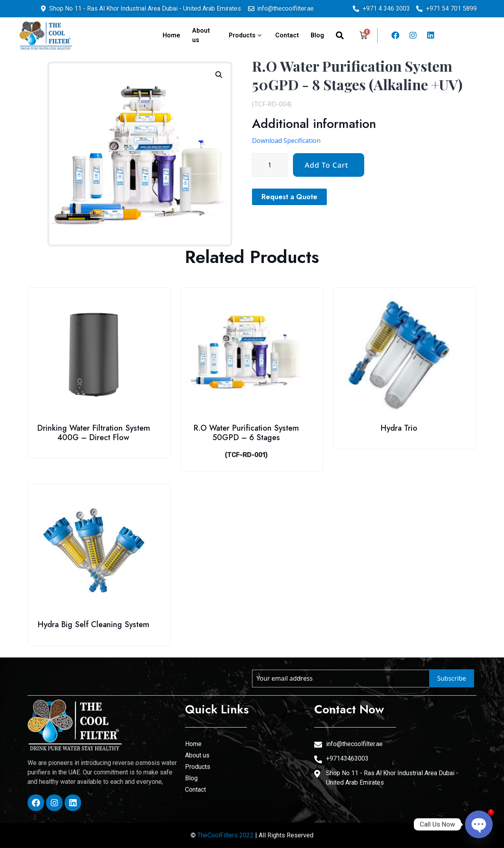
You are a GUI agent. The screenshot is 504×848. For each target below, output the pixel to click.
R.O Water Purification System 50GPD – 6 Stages (246, 433)
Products (245, 35)
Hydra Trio (399, 428)
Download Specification (362, 141)
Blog (317, 35)
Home (171, 35)
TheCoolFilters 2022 (225, 835)
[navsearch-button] (340, 35)
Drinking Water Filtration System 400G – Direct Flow (94, 433)
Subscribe (451, 678)
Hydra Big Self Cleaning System (93, 625)
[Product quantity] (345, 165)
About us (201, 35)
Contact (287, 35)
